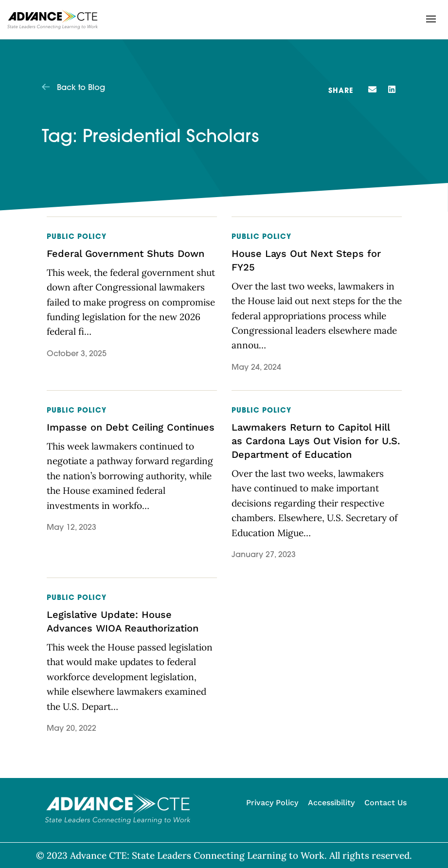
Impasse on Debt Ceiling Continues (131, 427)
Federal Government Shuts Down (125, 253)
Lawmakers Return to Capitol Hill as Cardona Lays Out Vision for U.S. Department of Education (316, 441)
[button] (431, 19)
